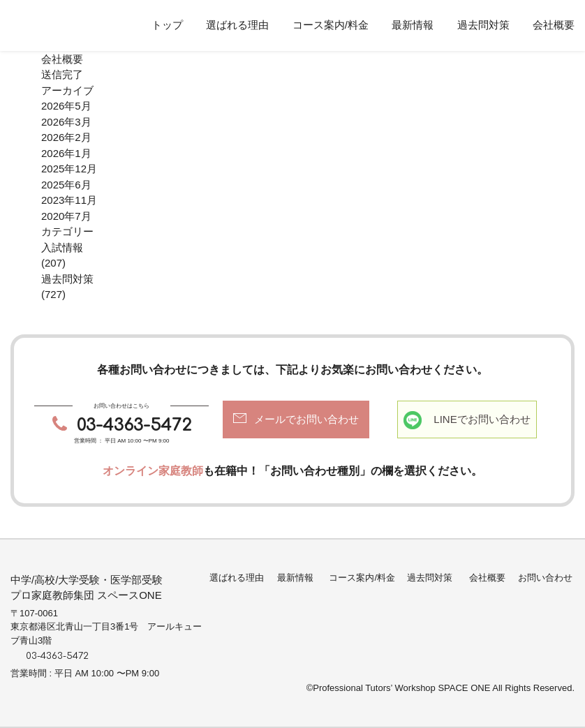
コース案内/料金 (331, 25)
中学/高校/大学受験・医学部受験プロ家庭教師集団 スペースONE (87, 588)
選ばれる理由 (237, 25)
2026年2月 (66, 137)
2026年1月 (66, 153)
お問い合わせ (545, 578)
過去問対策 (483, 25)
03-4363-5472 (134, 425)
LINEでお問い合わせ (482, 419)
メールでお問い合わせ (306, 419)
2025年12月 (69, 169)
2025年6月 (66, 185)
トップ (167, 25)
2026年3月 (66, 122)
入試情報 (62, 247)
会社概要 (554, 25)
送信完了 (62, 74)
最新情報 (413, 25)
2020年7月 (66, 216)
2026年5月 (66, 106)
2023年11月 (69, 200)
